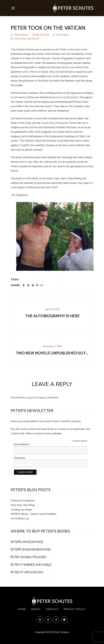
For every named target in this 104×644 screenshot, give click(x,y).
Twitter (40, 620)
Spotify (64, 620)
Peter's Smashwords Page (31, 549)
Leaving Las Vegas (21, 510)
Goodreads (56, 620)
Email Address (22, 444)
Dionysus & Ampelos (23, 501)
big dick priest (29, 279)
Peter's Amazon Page (27, 542)
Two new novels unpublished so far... (52, 353)
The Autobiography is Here (52, 316)
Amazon (48, 620)
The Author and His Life (27, 39)
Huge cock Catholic (49, 279)
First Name (19, 458)
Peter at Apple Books (27, 572)
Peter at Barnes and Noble (31, 565)
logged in (31, 398)
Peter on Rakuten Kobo (29, 557)
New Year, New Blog (23, 505)
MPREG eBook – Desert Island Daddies (34, 514)
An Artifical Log (20, 518)
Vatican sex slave (71, 279)
